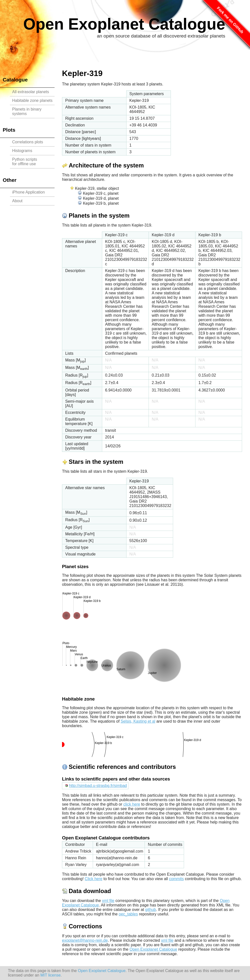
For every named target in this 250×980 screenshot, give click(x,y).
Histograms (22, 151)
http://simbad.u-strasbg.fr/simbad (98, 786)
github (151, 910)
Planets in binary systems (27, 111)
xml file (108, 901)
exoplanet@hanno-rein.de (85, 940)
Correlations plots (28, 142)
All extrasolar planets (31, 92)
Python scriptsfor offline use (25, 162)
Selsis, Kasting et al (138, 721)
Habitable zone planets (32, 100)
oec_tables (128, 914)
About (17, 201)
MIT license (51, 975)
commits (176, 879)
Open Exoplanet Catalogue (124, 24)
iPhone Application (29, 192)
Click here (94, 879)
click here (132, 804)
